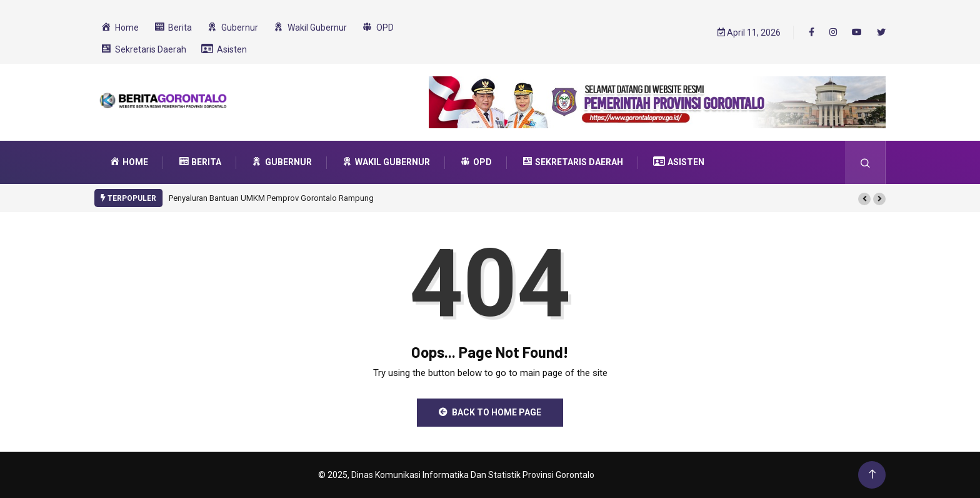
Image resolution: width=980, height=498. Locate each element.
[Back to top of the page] (872, 475)
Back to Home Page (490, 412)
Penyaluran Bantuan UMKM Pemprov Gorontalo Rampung (271, 198)
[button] (864, 199)
